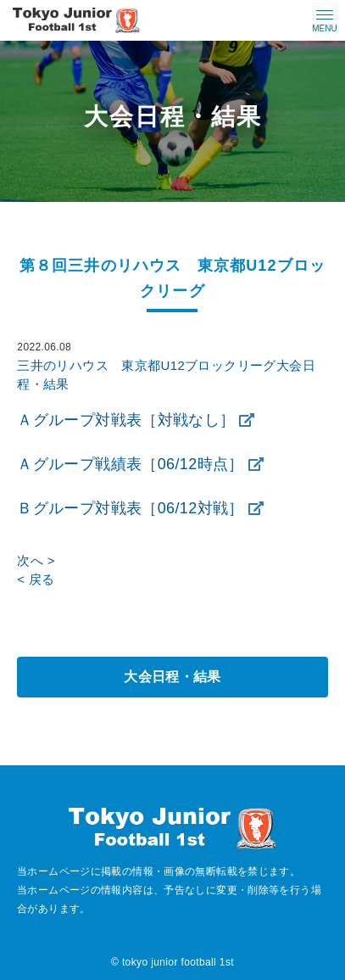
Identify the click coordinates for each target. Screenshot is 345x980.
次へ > (36, 560)
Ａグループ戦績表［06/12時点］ (130, 464)
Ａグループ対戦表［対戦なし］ (126, 420)
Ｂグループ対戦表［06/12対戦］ (130, 508)
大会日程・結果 (172, 677)
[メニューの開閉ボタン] (325, 20)
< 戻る (36, 579)
